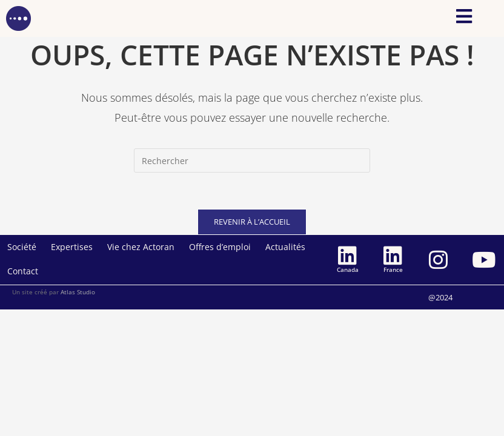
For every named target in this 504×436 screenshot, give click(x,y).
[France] (393, 255)
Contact (23, 271)
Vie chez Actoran (141, 247)
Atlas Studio (78, 292)
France (393, 269)
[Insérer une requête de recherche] (252, 160)
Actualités (285, 247)
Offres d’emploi (220, 247)
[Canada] (347, 255)
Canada (348, 269)
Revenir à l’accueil (252, 222)
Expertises (72, 247)
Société (22, 247)
